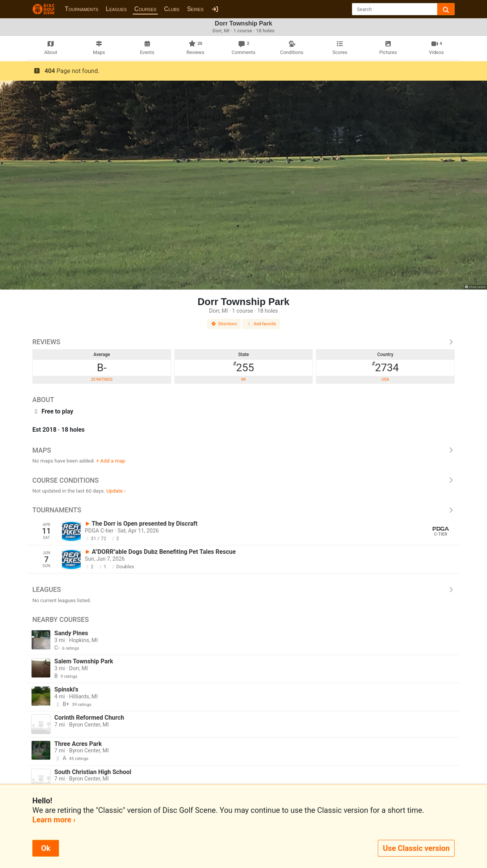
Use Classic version (416, 848)
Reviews (243, 342)
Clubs (172, 9)
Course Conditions (243, 480)
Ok (46, 848)
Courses (145, 9)
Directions (224, 324)
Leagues (116, 9)
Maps (243, 450)
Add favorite (261, 324)
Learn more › (54, 820)
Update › (116, 491)
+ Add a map (111, 461)
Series (195, 9)
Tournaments (81, 9)
